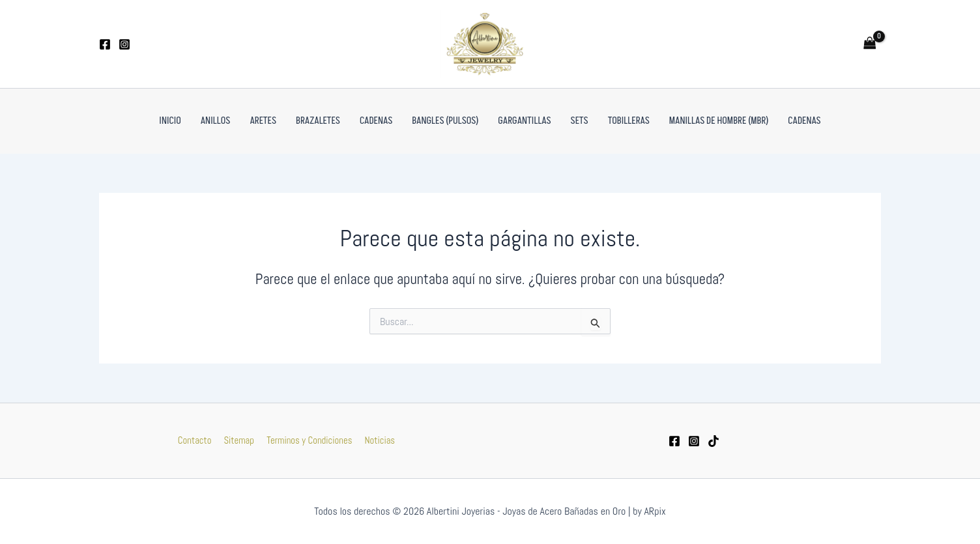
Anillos (216, 121)
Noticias (377, 440)
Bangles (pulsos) (445, 121)
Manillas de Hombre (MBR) (719, 121)
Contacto (197, 440)
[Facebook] (105, 44)
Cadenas (376, 121)
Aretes (263, 121)
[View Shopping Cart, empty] (870, 44)
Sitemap (239, 440)
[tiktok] (713, 441)
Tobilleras (629, 121)
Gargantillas (524, 121)
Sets (580, 121)
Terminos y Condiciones (308, 440)
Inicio (170, 121)
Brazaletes (318, 121)
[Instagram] (124, 44)
